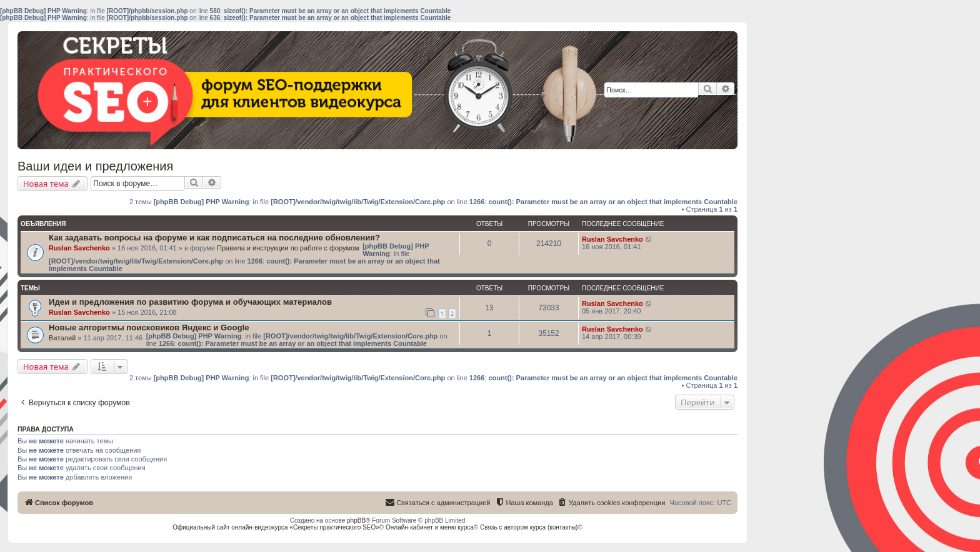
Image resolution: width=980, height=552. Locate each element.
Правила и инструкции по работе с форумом (288, 248)
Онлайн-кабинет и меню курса (430, 527)
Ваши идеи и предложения (95, 166)
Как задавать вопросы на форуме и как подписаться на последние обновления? (214, 238)
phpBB (356, 520)
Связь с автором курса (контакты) (529, 527)
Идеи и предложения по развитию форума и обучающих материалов (190, 302)
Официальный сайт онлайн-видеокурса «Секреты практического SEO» (276, 527)
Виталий (62, 338)
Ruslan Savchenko (79, 248)
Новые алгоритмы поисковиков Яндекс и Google (149, 328)
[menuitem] (612, 503)
